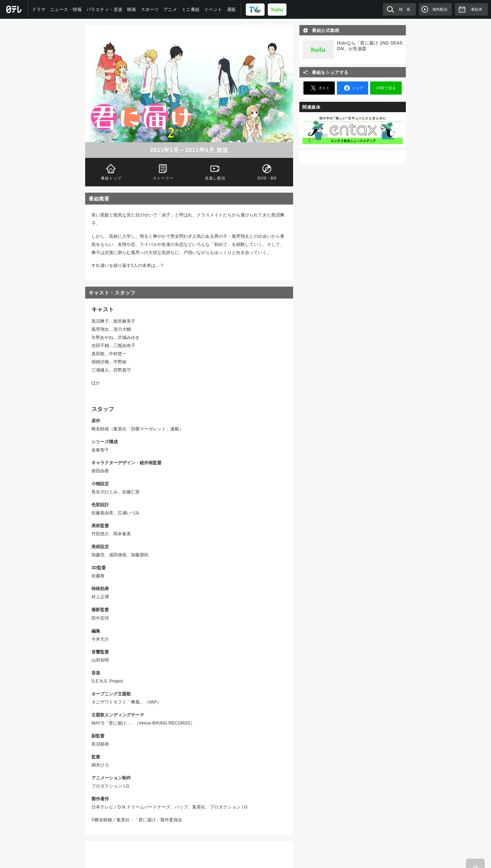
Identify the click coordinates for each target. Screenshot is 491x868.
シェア (353, 88)
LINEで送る (386, 88)
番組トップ (111, 172)
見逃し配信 (215, 172)
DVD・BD (267, 172)
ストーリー (163, 172)
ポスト (319, 88)
